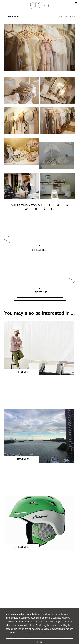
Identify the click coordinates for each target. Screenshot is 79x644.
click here (30, 630)
